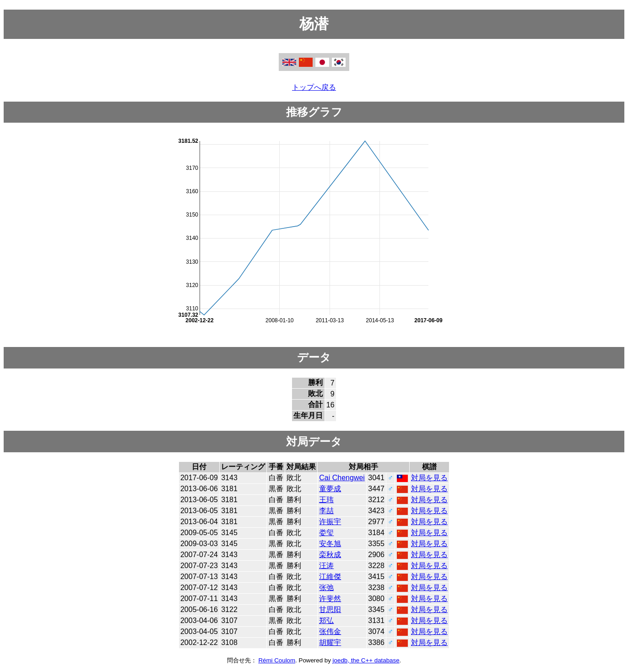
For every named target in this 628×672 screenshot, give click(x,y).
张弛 (326, 588)
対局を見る (429, 478)
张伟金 (330, 631)
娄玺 (326, 533)
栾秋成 (330, 555)
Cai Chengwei (342, 478)
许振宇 (330, 522)
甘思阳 (330, 610)
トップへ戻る (314, 87)
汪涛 (326, 566)
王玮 (326, 500)
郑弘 (326, 621)
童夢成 (330, 489)
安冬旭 (330, 544)
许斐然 (330, 599)
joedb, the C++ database (366, 660)
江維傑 (330, 577)
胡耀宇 (330, 642)
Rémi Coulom (277, 660)
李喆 (326, 511)
